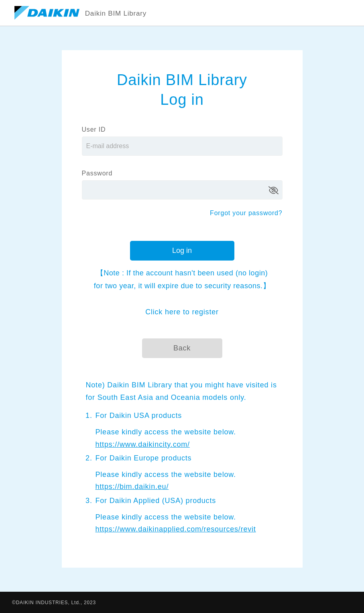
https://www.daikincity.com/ (143, 444)
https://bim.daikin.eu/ (132, 487)
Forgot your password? (246, 213)
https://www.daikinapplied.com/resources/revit (176, 529)
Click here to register (182, 312)
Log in (182, 250)
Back (182, 348)
